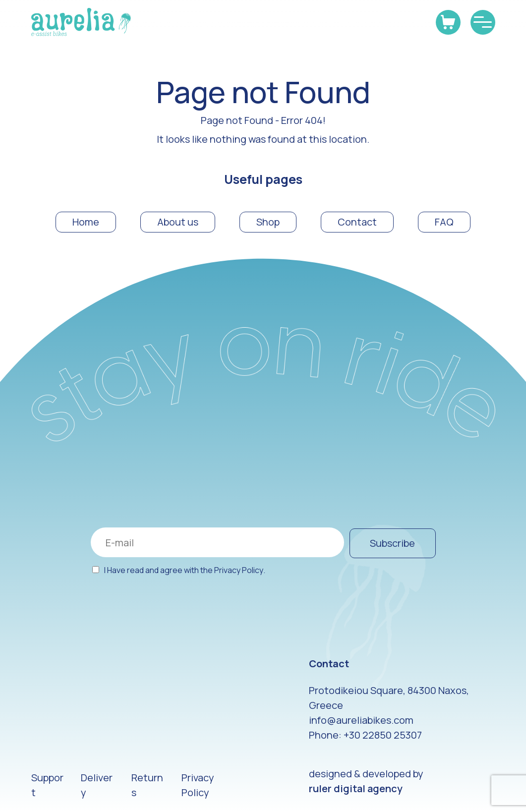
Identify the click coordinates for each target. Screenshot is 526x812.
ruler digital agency (356, 788)
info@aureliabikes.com (361, 720)
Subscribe (392, 543)
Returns (147, 785)
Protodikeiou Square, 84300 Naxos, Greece (389, 698)
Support (47, 785)
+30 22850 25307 (383, 735)
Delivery (97, 785)
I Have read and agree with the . (185, 570)
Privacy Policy (239, 570)
